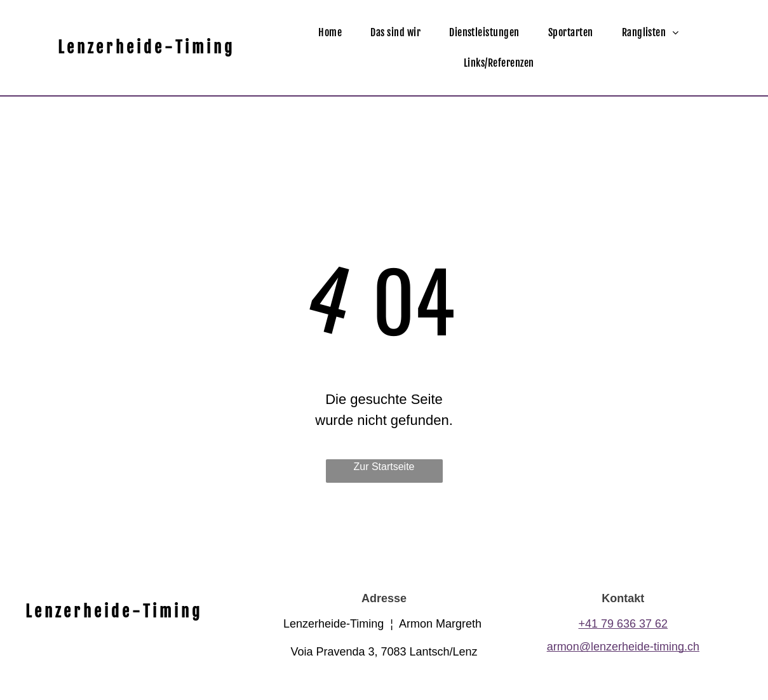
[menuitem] (335, 32)
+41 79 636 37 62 (623, 624)
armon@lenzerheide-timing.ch (623, 647)
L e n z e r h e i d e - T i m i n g (145, 47)
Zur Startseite (384, 467)
